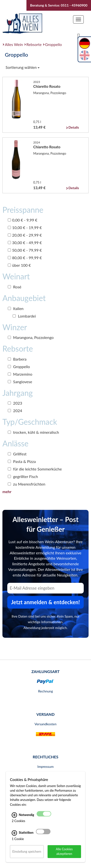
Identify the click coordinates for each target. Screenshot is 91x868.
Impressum (45, 766)
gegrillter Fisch (23, 476)
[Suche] (79, 36)
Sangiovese (20, 382)
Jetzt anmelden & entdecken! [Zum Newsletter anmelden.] (46, 602)
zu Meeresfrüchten (27, 484)
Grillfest (17, 454)
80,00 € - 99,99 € (25, 258)
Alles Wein (14, 44)
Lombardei (24, 316)
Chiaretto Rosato (47, 86)
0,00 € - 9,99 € (23, 220)
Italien (16, 308)
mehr (7, 492)
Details (74, 127)
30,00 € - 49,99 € (25, 243)
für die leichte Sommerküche (35, 469)
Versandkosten (45, 724)
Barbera (17, 359)
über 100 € (19, 265)
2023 (15, 403)
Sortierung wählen (23, 67)
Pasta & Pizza (22, 461)
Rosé (15, 287)
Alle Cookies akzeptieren (64, 851)
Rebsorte (34, 44)
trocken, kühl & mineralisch (33, 432)
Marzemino (20, 374)
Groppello (54, 44)
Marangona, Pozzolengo (31, 337)
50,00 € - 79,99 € (25, 250)
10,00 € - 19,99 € (25, 227)
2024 (15, 411)
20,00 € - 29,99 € (25, 235)
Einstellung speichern (27, 851)
